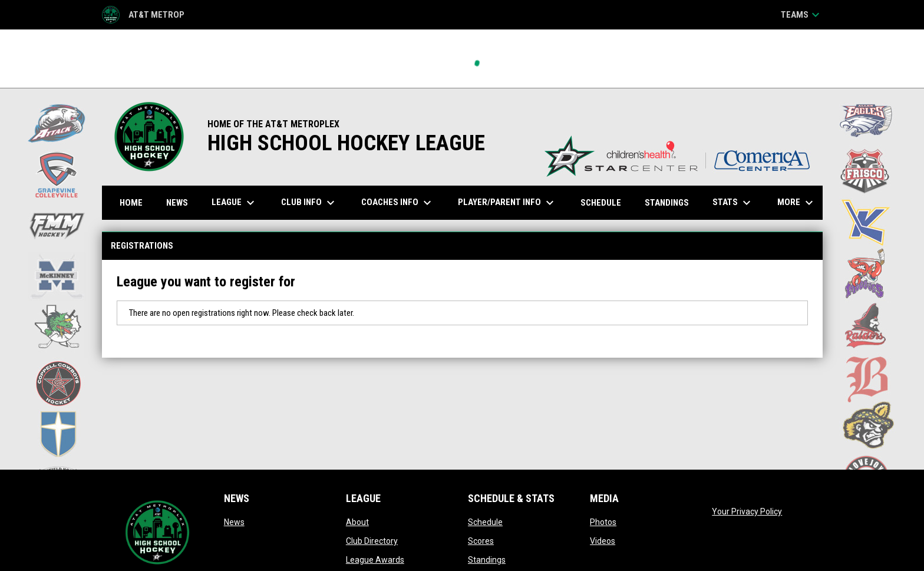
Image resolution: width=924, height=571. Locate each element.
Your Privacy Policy (747, 511)
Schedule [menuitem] (601, 203)
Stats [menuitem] (733, 203)
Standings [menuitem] (667, 203)
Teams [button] (802, 15)
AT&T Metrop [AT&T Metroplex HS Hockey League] (143, 15)
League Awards (375, 560)
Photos (603, 522)
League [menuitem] (235, 203)
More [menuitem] (797, 203)
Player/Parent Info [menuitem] (507, 203)
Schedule (485, 522)
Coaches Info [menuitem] (398, 203)
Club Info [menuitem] (309, 203)
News (234, 522)
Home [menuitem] (131, 203)
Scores (481, 541)
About (357, 522)
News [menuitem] (177, 203)
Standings (487, 560)
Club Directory (372, 541)
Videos (603, 541)
